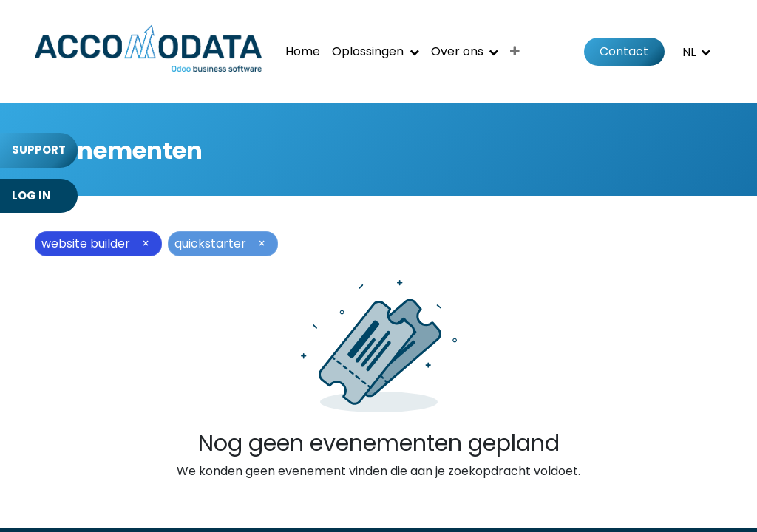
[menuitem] (303, 52)
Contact (624, 51)
